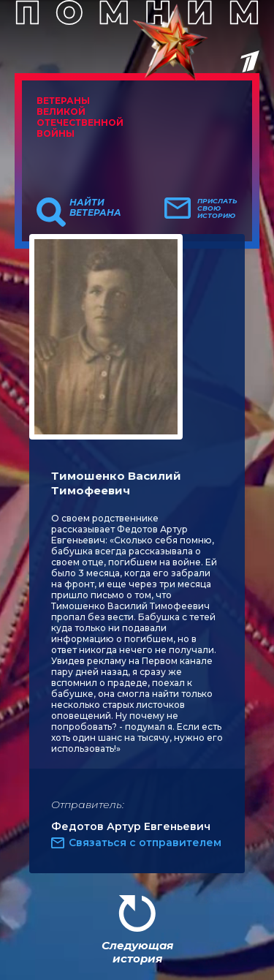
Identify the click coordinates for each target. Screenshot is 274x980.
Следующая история (137, 952)
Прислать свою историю (217, 208)
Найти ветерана (95, 208)
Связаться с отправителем (145, 843)
